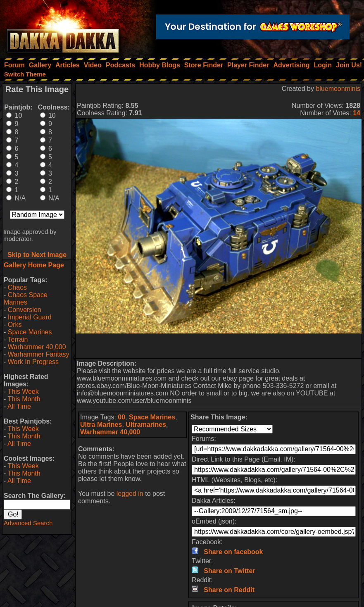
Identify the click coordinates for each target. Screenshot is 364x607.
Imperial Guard (30, 317)
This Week (23, 392)
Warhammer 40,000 (37, 347)
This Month (24, 399)
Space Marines (30, 332)
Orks (15, 325)
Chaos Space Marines (26, 299)
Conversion (25, 310)
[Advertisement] (219, 346)
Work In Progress (33, 362)
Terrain (18, 339)
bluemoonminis (338, 89)
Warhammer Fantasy (39, 354)
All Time (19, 406)
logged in (130, 494)
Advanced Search (28, 523)
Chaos (17, 287)
